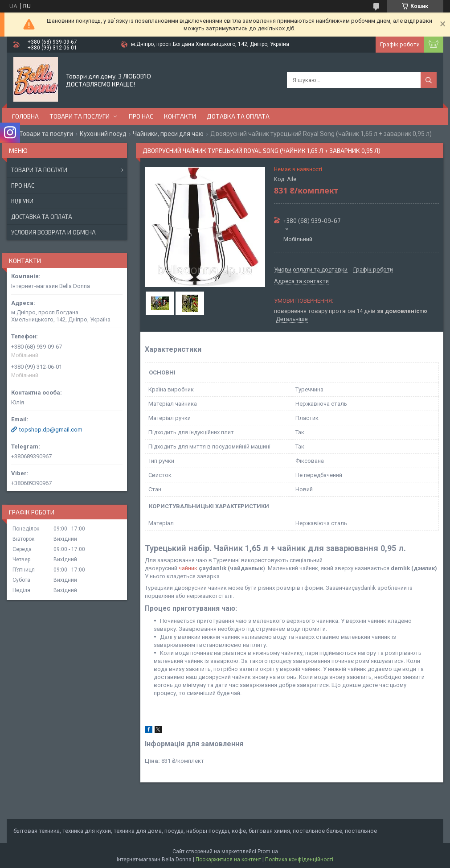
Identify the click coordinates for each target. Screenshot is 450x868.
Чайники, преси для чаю (168, 134)
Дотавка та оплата (238, 116)
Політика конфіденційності (299, 860)
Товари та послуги (80, 116)
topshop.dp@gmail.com (51, 430)
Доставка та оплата (42, 217)
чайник (188, 568)
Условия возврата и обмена (53, 232)
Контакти (180, 116)
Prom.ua (268, 852)
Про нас (141, 116)
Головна (25, 116)
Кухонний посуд (103, 134)
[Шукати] (429, 80)
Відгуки (22, 201)
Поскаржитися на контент (228, 860)
